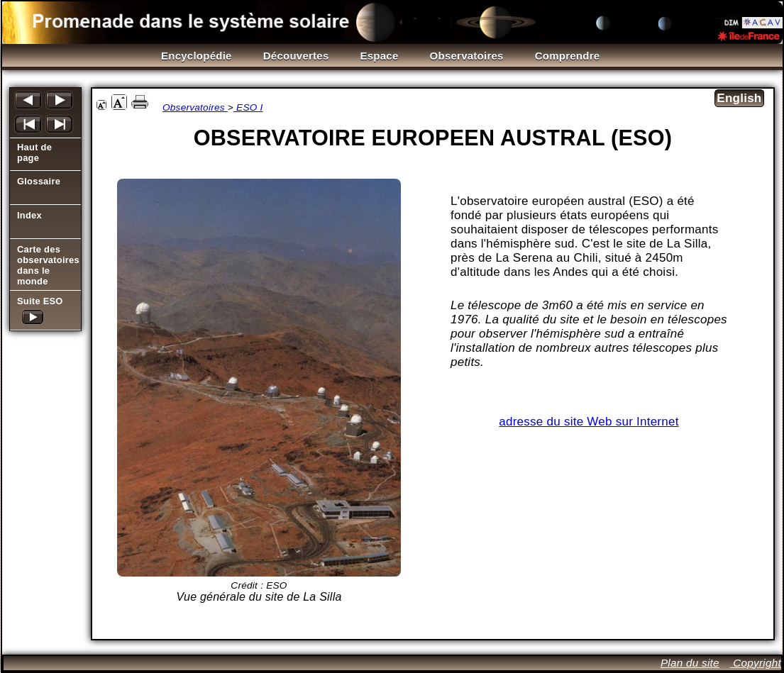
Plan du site (690, 663)
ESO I (248, 107)
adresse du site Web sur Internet (589, 422)
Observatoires (195, 107)
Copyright (756, 663)
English (739, 98)
